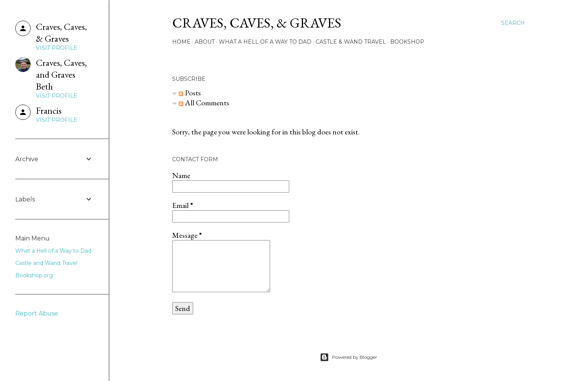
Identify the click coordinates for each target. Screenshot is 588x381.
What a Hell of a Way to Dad (265, 42)
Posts (190, 93)
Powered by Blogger (349, 357)
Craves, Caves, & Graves (257, 23)
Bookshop (407, 42)
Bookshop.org (34, 275)
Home (181, 42)
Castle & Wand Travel (351, 42)
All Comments (204, 103)
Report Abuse (37, 313)
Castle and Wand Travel (46, 263)
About (205, 42)
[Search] (513, 23)
